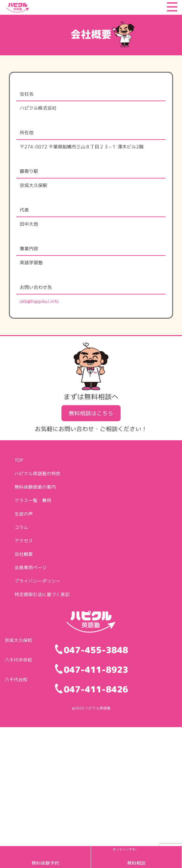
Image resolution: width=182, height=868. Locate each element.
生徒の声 (24, 514)
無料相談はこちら (91, 413)
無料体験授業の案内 (35, 487)
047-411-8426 (96, 689)
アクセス (24, 541)
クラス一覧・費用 (33, 500)
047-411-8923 (96, 670)
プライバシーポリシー (37, 581)
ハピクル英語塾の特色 (37, 473)
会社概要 (24, 554)
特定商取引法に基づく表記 (42, 594)
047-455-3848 (96, 650)
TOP (19, 460)
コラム (21, 527)
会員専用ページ (31, 567)
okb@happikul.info (39, 301)
